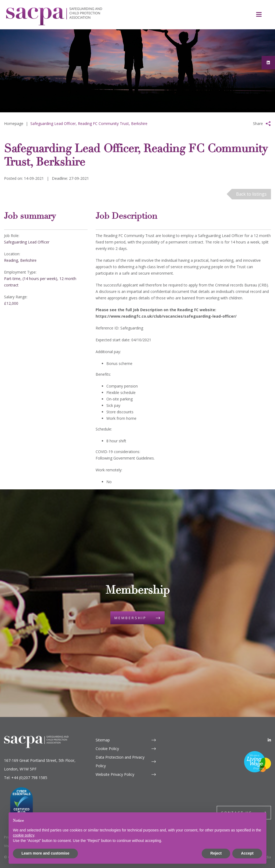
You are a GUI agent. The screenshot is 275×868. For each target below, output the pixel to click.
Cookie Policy (107, 749)
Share (258, 123)
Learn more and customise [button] (45, 853)
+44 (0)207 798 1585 (29, 778)
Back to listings (251, 194)
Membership (131, 618)
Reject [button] (216, 853)
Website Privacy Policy (115, 774)
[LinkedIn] (269, 740)
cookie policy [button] (23, 835)
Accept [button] (247, 853)
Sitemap (103, 740)
